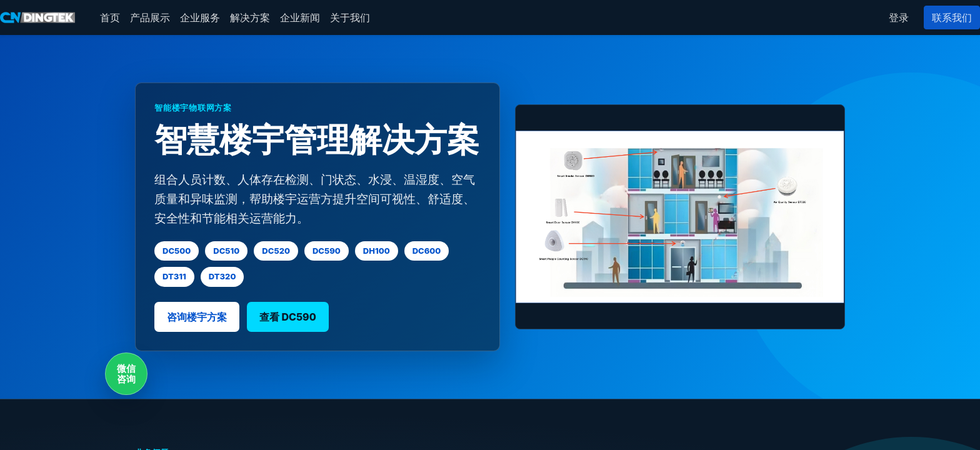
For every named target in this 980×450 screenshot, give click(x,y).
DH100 (377, 251)
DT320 (222, 276)
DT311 (174, 276)
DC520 (276, 251)
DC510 (226, 251)
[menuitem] (110, 17)
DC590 (327, 251)
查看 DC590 (288, 317)
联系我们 (952, 17)
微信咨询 (126, 374)
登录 (899, 17)
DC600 (427, 251)
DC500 (177, 251)
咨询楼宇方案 (197, 317)
